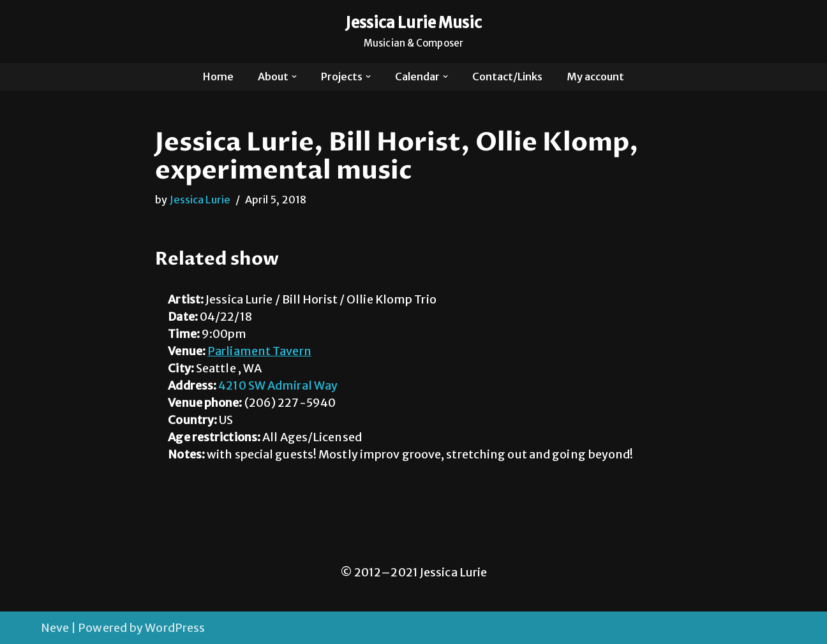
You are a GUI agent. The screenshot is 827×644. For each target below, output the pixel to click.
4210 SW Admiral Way (278, 385)
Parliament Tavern (259, 351)
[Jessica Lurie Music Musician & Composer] (414, 32)
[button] (294, 77)
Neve (55, 628)
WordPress (175, 628)
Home (218, 77)
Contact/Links (507, 77)
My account (595, 77)
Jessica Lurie (200, 200)
